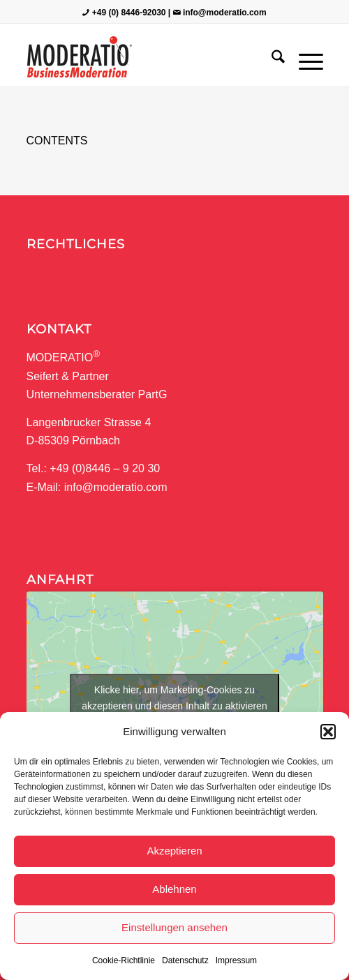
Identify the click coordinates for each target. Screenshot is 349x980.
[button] (328, 732)
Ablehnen (174, 889)
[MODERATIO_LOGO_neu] (145, 59)
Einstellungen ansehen (174, 927)
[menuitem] (271, 59)
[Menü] (304, 59)
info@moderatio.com (225, 13)
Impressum (236, 960)
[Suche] (271, 59)
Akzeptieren (174, 851)
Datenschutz (185, 960)
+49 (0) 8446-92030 (129, 13)
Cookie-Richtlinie (124, 960)
